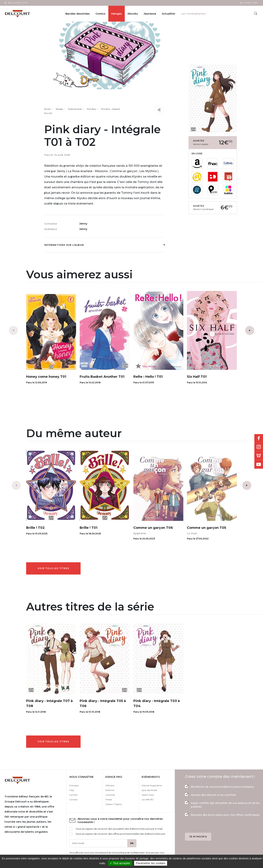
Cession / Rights (114, 804)
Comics (100, 14)
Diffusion (110, 785)
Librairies (110, 795)
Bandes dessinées (78, 14)
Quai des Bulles (149, 790)
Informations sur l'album (104, 245)
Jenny (83, 224)
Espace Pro (251, 3)
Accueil (47, 109)
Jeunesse (150, 14)
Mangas (117, 14)
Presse (109, 799)
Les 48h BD (148, 799)
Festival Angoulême (152, 785)
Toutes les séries (75, 109)
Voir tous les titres (53, 568)
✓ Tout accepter (120, 863)
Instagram (259, 447)
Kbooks (133, 14)
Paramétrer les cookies (151, 863)
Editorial (110, 790)
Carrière (73, 795)
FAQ (72, 790)
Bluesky (259, 456)
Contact (74, 799)
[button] (250, 330)
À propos (74, 785)
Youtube (259, 464)
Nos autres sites (18, 3)
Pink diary (91, 109)
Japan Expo (148, 795)
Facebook (259, 438)
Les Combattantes (193, 14)
